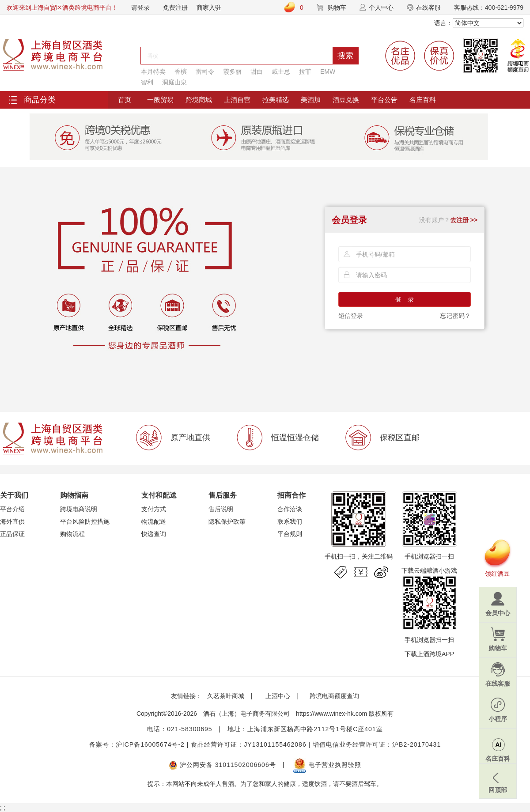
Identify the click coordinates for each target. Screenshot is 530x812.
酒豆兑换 (346, 100)
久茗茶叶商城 (226, 696)
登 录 (405, 299)
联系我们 (290, 521)
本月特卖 (153, 72)
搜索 (345, 56)
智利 (147, 82)
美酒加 (311, 100)
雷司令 (205, 72)
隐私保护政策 (227, 521)
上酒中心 (277, 696)
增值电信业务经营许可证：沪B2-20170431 (377, 744)
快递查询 (154, 534)
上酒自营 (237, 100)
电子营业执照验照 (327, 765)
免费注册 (175, 8)
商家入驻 (209, 8)
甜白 (257, 72)
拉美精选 (276, 100)
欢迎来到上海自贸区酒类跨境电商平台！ (62, 8)
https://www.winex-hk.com (331, 714)
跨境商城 (199, 100)
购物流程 (72, 534)
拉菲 (305, 72)
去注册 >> (464, 220)
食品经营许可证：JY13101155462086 (248, 744)
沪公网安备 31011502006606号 (222, 765)
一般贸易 (160, 100)
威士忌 (281, 72)
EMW (328, 72)
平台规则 (290, 534)
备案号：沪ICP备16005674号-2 (137, 744)
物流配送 (154, 521)
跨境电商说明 (79, 509)
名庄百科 (423, 100)
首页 (125, 100)
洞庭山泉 (174, 82)
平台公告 (384, 100)
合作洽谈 (290, 509)
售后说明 (221, 509)
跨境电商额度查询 (334, 696)
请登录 (140, 8)
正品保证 (12, 534)
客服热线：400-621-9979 (489, 8)
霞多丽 (232, 72)
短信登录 (351, 316)
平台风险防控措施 (85, 521)
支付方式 (154, 509)
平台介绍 (12, 509)
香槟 (181, 72)
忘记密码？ (455, 316)
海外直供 (12, 521)
